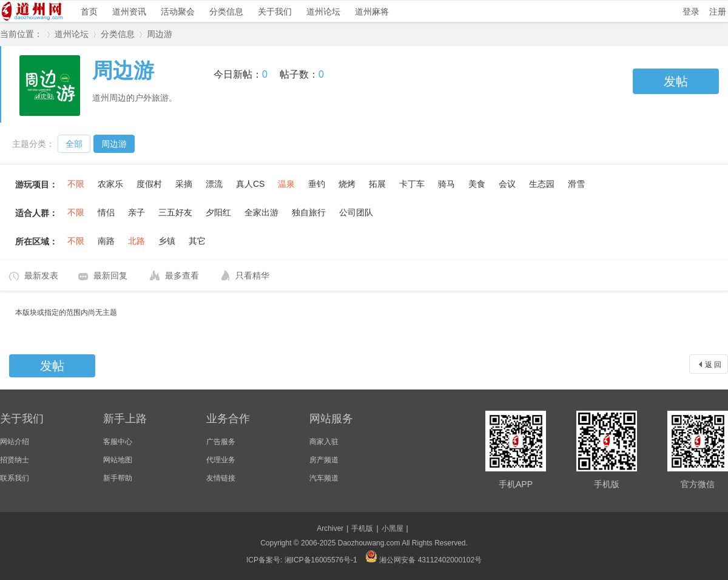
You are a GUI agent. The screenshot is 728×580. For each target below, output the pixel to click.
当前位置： (21, 34)
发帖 (676, 81)
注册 (718, 12)
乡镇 (167, 241)
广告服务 (221, 442)
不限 (76, 184)
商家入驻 (324, 442)
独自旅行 (309, 212)
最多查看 (182, 275)
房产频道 (324, 460)
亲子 (136, 212)
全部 (74, 144)
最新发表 (41, 275)
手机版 (362, 528)
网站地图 (118, 460)
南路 (106, 241)
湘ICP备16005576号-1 (321, 560)
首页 (89, 12)
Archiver (330, 528)
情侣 (106, 212)
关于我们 (275, 12)
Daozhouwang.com (369, 543)
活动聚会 (178, 12)
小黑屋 (393, 528)
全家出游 (261, 212)
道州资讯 (129, 12)
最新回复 (110, 275)
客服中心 (118, 442)
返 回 (713, 365)
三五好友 (175, 212)
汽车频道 (324, 478)
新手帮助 (118, 478)
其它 (197, 241)
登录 (691, 12)
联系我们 (15, 478)
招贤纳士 (15, 460)
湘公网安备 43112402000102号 (423, 560)
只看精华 (252, 275)
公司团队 (356, 212)
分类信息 (226, 12)
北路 (136, 241)
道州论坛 (323, 12)
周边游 (160, 34)
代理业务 (221, 460)
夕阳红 (218, 212)
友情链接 (221, 478)
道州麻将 (372, 12)
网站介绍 (15, 442)
